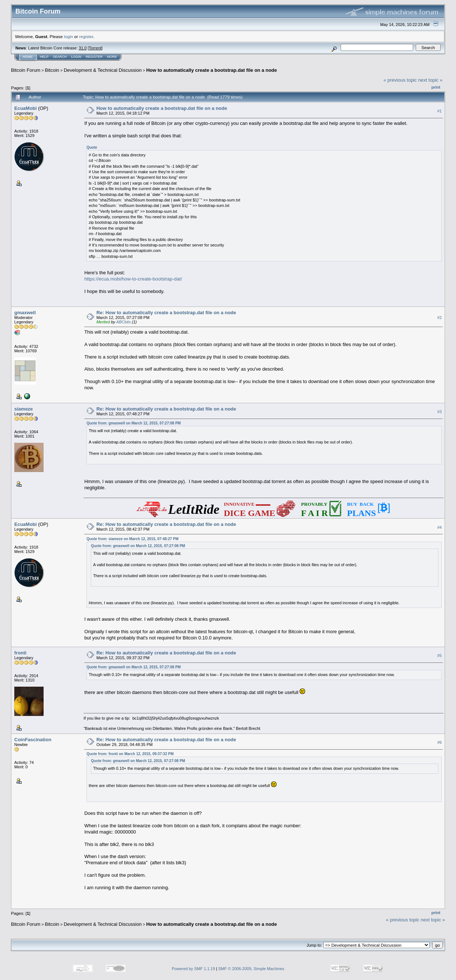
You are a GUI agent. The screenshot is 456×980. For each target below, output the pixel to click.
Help (44, 57)
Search (60, 57)
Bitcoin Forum (26, 70)
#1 (440, 111)
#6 (440, 742)
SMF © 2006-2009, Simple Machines (251, 969)
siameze (24, 409)
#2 (440, 318)
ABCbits (123, 322)
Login (76, 57)
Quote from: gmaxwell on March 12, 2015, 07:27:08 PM (134, 423)
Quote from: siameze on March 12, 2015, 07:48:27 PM (132, 539)
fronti (20, 653)
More (112, 57)
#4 (440, 527)
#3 (440, 412)
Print (436, 87)
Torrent (95, 48)
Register (94, 57)
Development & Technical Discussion (103, 70)
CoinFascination (33, 740)
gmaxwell (25, 313)
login (69, 36)
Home (28, 57)
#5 (440, 656)
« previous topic (400, 80)
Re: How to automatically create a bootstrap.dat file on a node (166, 313)
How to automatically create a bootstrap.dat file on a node (212, 70)
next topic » (431, 80)
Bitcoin (52, 70)
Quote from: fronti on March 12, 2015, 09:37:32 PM (130, 754)
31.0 (83, 48)
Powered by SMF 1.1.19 (193, 969)
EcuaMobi (25, 108)
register (86, 36)
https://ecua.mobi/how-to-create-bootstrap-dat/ (133, 279)
